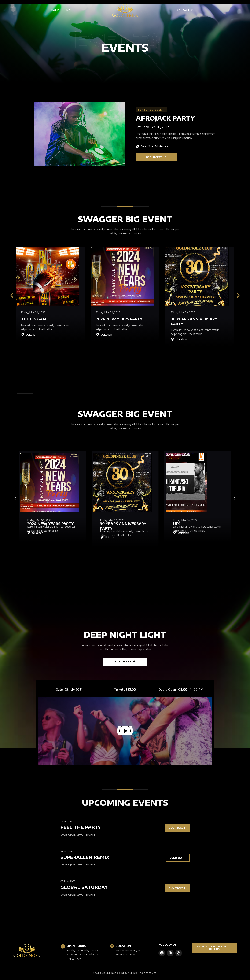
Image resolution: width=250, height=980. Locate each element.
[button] (12, 295)
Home (55, 10)
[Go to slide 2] (15, 550)
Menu (72, 10)
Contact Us (186, 10)
